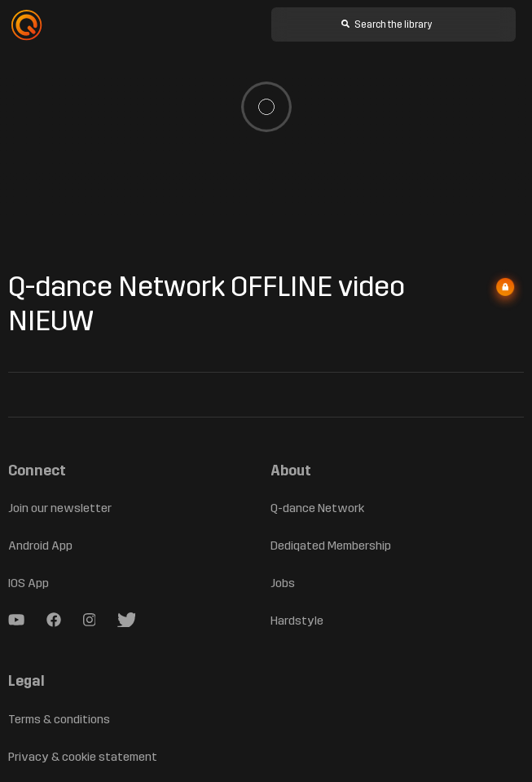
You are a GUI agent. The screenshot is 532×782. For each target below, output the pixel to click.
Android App (42, 546)
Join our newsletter (59, 508)
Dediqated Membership (334, 546)
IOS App (31, 583)
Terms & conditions (60, 719)
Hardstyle (296, 621)
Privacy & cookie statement (82, 756)
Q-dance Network (318, 508)
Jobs (284, 583)
